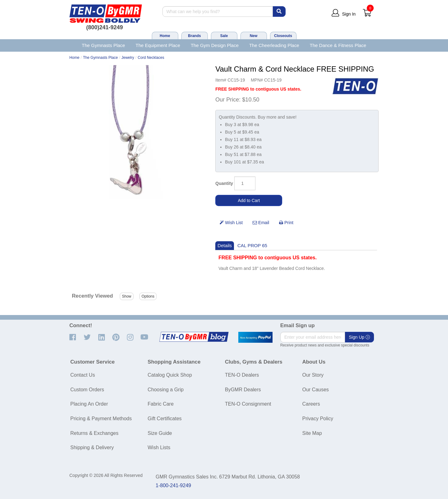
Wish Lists (159, 447)
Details (225, 245)
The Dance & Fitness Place (338, 45)
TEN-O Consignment (248, 404)
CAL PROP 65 (252, 245)
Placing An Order (89, 404)
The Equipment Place (158, 45)
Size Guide (160, 433)
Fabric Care (161, 404)
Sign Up (359, 337)
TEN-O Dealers (242, 375)
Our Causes (316, 390)
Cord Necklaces (151, 58)
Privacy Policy (318, 419)
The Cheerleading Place (274, 45)
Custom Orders (87, 390)
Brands (194, 36)
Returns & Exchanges (94, 433)
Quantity (224, 183)
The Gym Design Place (215, 45)
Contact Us (83, 375)
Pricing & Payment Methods (101, 419)
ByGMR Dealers (243, 390)
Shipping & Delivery (92, 447)
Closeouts (283, 36)
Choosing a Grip (166, 390)
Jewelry (128, 58)
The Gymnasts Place (103, 45)
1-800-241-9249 (173, 485)
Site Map (312, 433)
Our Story (313, 375)
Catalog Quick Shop (170, 375)
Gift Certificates (165, 419)
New (254, 36)
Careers (311, 404)
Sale (224, 36)
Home (165, 36)
